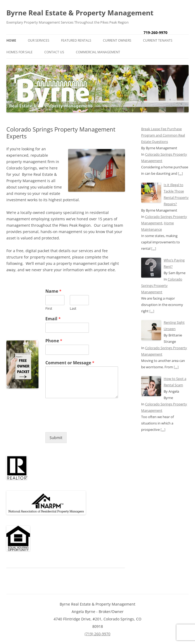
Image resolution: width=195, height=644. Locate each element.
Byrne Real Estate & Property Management (80, 13)
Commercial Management (98, 52)
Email (53, 319)
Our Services (39, 40)
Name (53, 291)
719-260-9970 (155, 32)
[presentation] (86, 423)
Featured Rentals (76, 40)
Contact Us (54, 52)
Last (73, 308)
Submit (56, 438)
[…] (180, 173)
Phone (54, 341)
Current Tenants (158, 40)
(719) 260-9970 (97, 634)
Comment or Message (70, 363)
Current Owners (117, 40)
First (49, 308)
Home (11, 40)
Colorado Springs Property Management (162, 286)
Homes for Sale (19, 52)
